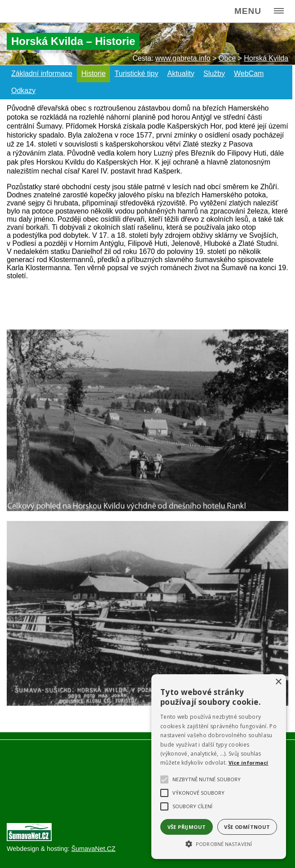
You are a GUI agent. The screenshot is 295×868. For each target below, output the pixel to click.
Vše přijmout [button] (187, 827)
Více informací (249, 763)
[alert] (219, 767)
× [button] (278, 682)
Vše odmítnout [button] (247, 827)
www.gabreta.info (183, 58)
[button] (219, 843)
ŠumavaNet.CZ (93, 849)
